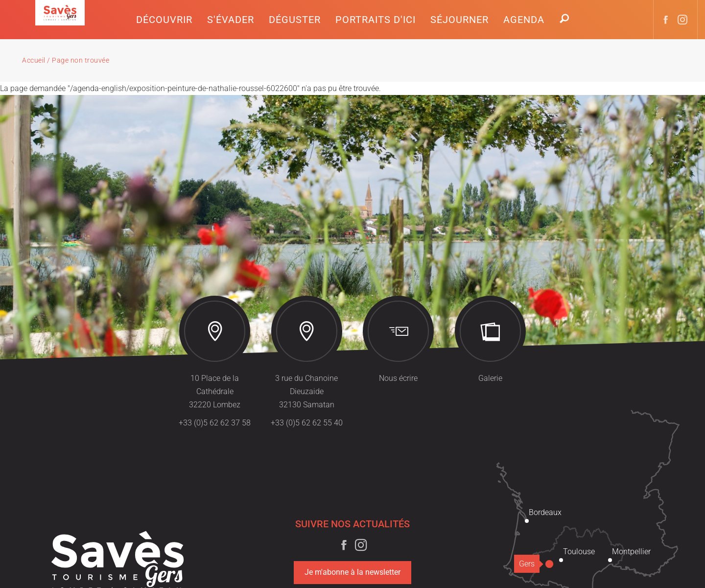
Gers (529, 564)
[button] (164, 20)
